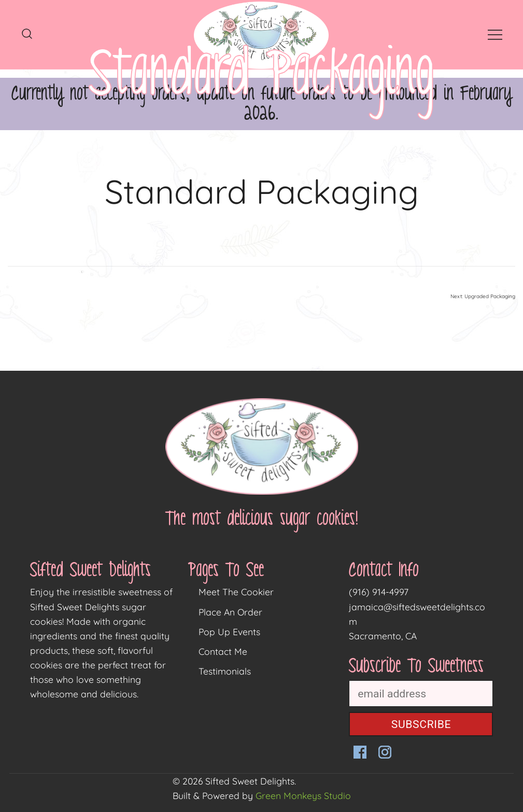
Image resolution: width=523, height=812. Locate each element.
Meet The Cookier (236, 592)
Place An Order (230, 612)
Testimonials (225, 671)
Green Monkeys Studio (303, 795)
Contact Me (223, 651)
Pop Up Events (229, 632)
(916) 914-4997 (379, 592)
